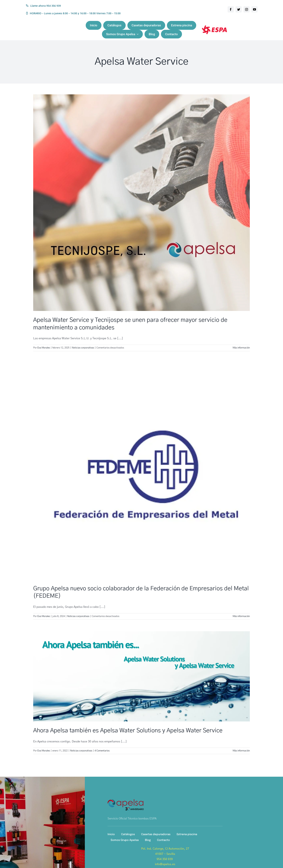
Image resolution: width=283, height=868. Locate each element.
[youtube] (254, 9)
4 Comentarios (102, 751)
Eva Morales (44, 348)
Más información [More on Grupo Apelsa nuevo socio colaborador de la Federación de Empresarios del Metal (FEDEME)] (241, 616)
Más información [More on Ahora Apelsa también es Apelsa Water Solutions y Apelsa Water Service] (241, 751)
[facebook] (231, 9)
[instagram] (247, 9)
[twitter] (239, 9)
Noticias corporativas (83, 348)
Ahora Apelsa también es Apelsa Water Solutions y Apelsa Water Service (128, 730)
